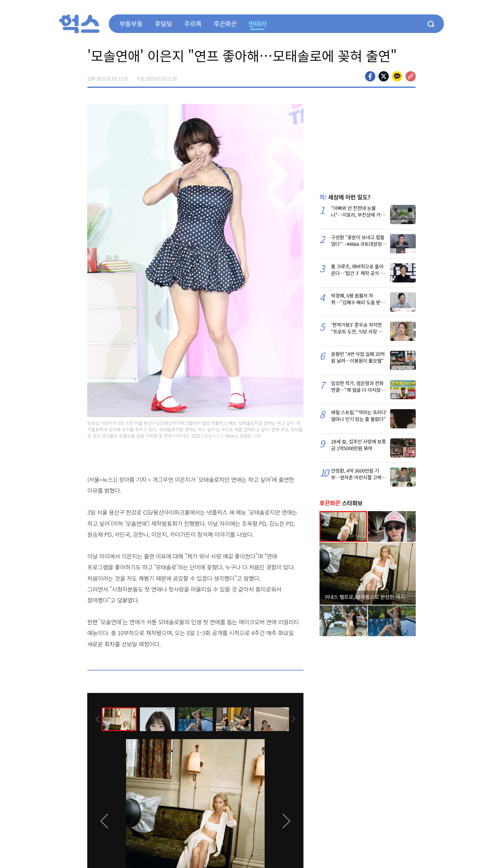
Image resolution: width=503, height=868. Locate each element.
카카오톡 (397, 76)
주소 (411, 76)
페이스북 (370, 76)
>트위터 (384, 76)
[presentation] (96, 719)
